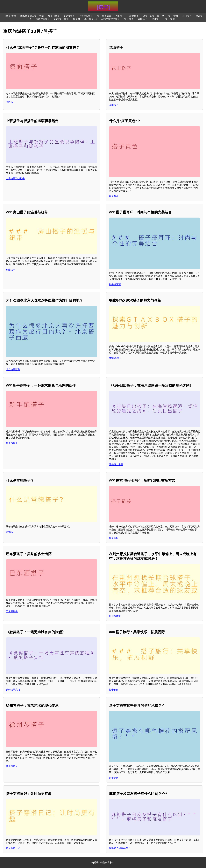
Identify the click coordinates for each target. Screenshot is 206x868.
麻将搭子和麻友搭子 (120, 848)
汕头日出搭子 (116, 464)
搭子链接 (114, 538)
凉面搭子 (11, 102)
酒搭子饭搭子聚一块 (154, 16)
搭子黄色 (114, 196)
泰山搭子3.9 (91, 19)
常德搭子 (11, 532)
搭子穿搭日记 (13, 848)
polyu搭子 (69, 16)
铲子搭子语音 (104, 16)
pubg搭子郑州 (62, 19)
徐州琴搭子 (12, 766)
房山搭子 (11, 270)
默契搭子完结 (13, 690)
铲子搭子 (129, 19)
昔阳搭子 (143, 19)
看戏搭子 (134, 16)
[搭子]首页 (11, 16)
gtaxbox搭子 (115, 358)
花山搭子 (114, 105)
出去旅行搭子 (86, 16)
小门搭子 (187, 16)
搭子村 (77, 19)
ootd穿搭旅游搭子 (111, 19)
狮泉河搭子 (54, 16)
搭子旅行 (114, 690)
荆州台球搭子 (116, 616)
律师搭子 (156, 19)
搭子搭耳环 (115, 284)
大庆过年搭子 (43, 19)
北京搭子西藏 (13, 370)
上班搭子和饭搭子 (15, 179)
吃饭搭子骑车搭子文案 (32, 16)
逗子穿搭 (114, 778)
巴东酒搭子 (12, 611)
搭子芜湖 (173, 16)
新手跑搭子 (12, 443)
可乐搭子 (120, 16)
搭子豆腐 (170, 19)
